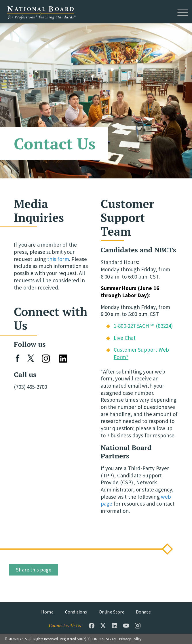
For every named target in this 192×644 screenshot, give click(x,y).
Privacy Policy (130, 639)
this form (58, 259)
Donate (143, 612)
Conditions (76, 612)
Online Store (112, 612)
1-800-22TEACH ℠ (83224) (143, 326)
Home (47, 612)
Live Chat (125, 338)
